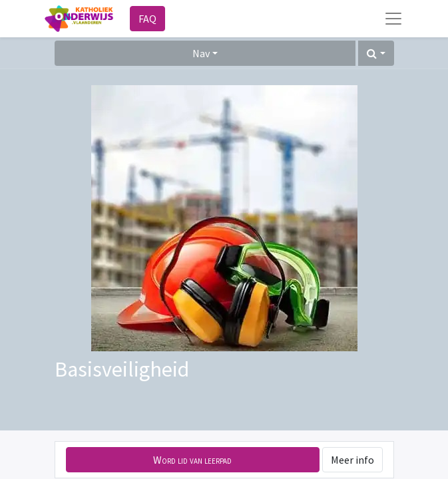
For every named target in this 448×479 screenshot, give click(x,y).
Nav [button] (201, 53)
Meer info (352, 460)
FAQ (147, 19)
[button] (376, 53)
